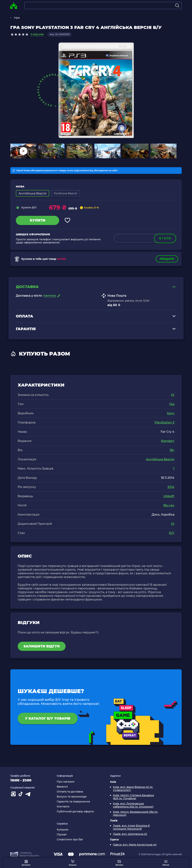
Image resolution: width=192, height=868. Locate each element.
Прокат (62, 835)
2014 (171, 487)
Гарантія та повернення (73, 802)
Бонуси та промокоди (72, 797)
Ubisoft (169, 496)
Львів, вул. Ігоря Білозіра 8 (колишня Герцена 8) (131, 827)
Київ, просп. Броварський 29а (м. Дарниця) (135, 813)
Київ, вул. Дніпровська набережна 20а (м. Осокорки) (133, 805)
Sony (171, 413)
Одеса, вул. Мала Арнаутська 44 (135, 845)
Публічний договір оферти (75, 812)
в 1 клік (165, 238)
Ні (173, 395)
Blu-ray (169, 505)
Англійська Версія (160, 459)
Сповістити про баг (70, 840)
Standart (168, 441)
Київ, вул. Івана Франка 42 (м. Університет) (133, 789)
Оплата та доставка (70, 792)
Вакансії (62, 787)
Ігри (17, 18)
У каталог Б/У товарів (48, 718)
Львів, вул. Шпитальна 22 (130, 834)
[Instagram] (14, 795)
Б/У (172, 533)
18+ (172, 450)
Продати (167, 259)
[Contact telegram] (29, 795)
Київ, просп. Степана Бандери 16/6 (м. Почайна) (133, 797)
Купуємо (63, 830)
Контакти (63, 807)
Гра (172, 404)
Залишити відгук (42, 646)
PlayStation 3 (164, 422)
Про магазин (66, 782)
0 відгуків (37, 34)
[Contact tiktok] (21, 795)
